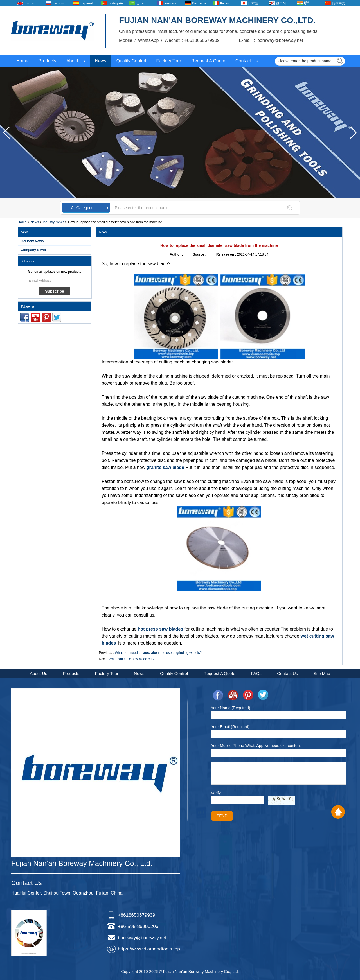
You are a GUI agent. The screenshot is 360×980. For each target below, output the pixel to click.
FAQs (256, 673)
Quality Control (131, 61)
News (101, 61)
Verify (216, 793)
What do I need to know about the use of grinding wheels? (158, 653)
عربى (140, 3)
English (30, 3)
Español (86, 3)
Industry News (53, 222)
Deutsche (199, 3)
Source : (200, 254)
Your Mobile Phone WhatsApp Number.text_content (256, 746)
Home (22, 61)
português (116, 3)
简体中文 (339, 3)
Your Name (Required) (231, 708)
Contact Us (247, 61)
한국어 (281, 3)
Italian (225, 3)
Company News (33, 250)
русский (59, 3)
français (170, 3)
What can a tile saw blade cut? (131, 659)
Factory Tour (169, 61)
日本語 (253, 3)
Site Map (322, 673)
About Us (76, 61)
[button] (353, 133)
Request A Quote (208, 61)
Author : (177, 254)
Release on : (227, 254)
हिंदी (307, 3)
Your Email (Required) (230, 727)
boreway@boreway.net (142, 938)
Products (47, 61)
